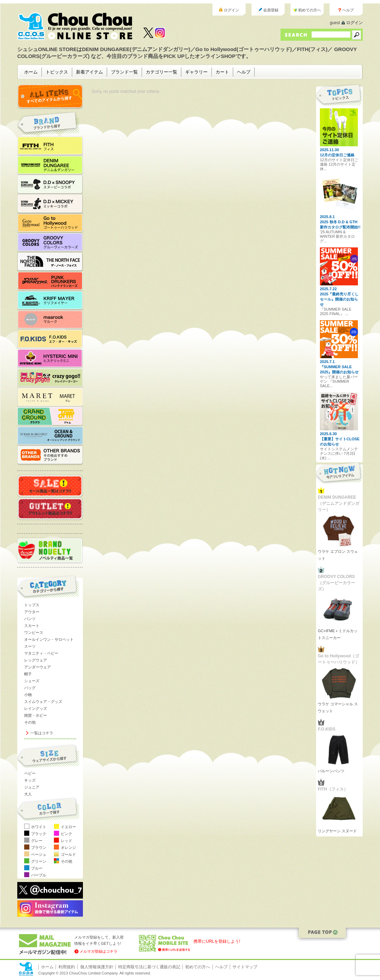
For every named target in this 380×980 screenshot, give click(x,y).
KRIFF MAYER (54, 300)
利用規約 (67, 967)
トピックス (57, 72)
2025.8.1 (327, 217)
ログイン (231, 10)
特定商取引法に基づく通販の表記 (149, 967)
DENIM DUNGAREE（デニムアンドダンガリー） (54, 165)
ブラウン (39, 847)
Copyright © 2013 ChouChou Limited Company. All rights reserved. (95, 973)
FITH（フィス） (54, 146)
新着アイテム (89, 72)
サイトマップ (245, 967)
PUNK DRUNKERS (54, 281)
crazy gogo (54, 378)
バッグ (30, 688)
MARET (54, 397)
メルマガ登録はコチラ (98, 951)
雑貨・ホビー (36, 715)
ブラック (39, 834)
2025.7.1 (327, 362)
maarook (54, 320)
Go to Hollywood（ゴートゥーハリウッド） (54, 223)
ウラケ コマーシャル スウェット (338, 707)
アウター (32, 612)
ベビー (30, 773)
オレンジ (68, 847)
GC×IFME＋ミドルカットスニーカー (338, 634)
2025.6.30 (328, 434)
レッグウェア (36, 660)
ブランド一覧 (124, 72)
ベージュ (39, 854)
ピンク (66, 834)
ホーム (31, 72)
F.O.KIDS (54, 339)
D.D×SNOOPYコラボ (54, 184)
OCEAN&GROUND (54, 435)
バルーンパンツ (331, 771)
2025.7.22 (328, 289)
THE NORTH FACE (54, 262)
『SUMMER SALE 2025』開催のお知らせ (339, 369)
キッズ (30, 780)
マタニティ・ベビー (41, 653)
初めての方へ (310, 10)
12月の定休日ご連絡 (337, 155)
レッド (66, 841)
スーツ (30, 646)
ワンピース (34, 633)
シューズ (32, 681)
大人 (28, 794)
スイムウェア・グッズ (43, 702)
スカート (32, 626)
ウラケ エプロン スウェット (338, 555)
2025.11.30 (329, 150)
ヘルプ (348, 10)
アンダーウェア (37, 667)
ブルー (37, 868)
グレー (37, 841)
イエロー (68, 827)
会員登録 (271, 10)
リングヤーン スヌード (337, 831)
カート (222, 72)
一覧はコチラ (42, 733)
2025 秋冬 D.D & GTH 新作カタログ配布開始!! (340, 224)
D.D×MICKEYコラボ (54, 204)
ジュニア (32, 787)
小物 (28, 695)
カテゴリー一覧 (161, 72)
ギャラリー (196, 72)
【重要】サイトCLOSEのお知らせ (340, 442)
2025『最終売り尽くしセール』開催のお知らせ (339, 299)
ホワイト (39, 827)
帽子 (28, 674)
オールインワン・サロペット (49, 639)
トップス (32, 605)
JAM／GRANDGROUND (54, 416)
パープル (39, 875)
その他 (30, 722)
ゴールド (68, 854)
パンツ (30, 619)
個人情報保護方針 (97, 967)
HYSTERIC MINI (54, 358)
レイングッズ (36, 708)
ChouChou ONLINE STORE (75, 26)
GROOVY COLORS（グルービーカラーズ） (54, 242)
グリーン (39, 861)
